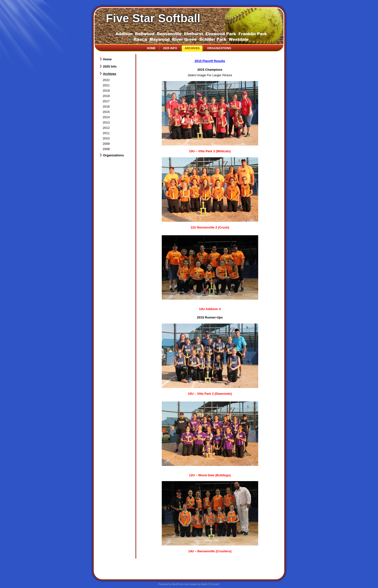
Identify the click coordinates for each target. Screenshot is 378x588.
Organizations (219, 48)
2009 (106, 144)
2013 (106, 122)
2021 (106, 85)
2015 (106, 112)
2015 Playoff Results (210, 61)
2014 (106, 117)
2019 (106, 91)
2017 (106, 101)
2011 (106, 133)
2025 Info (170, 48)
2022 (106, 80)
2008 (106, 149)
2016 (106, 107)
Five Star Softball (153, 18)
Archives (192, 48)
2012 (106, 128)
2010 (106, 138)
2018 (106, 96)
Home (151, 48)
